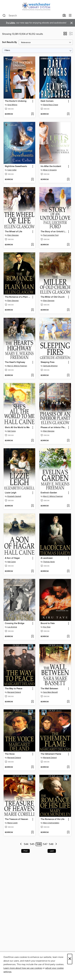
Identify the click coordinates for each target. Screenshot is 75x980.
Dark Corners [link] (47, 101)
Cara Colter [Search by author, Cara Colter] (12, 170)
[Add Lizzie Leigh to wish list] (32, 506)
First (26, 851)
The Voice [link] (10, 754)
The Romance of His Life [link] (53, 819)
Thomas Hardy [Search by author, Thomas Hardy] (49, 562)
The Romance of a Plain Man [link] (18, 297)
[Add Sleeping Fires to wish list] (68, 375)
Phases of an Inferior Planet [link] (54, 428)
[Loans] (64, 16)
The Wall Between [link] (49, 689)
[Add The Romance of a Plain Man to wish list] (32, 310)
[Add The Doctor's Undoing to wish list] (32, 114)
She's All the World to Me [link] (17, 428)
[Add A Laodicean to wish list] (68, 571)
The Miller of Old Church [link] (53, 297)
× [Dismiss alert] (71, 23)
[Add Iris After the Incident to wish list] (68, 180)
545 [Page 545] (32, 844)
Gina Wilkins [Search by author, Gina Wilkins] (12, 105)
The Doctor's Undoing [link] (16, 101)
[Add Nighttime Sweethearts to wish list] (32, 180)
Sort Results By (10, 42)
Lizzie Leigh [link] (11, 493)
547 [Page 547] (45, 844)
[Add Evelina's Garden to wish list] (68, 506)
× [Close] (70, 959)
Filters (7, 50)
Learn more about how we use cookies (23, 968)
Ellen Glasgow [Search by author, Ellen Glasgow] (13, 235)
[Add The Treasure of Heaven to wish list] (32, 832)
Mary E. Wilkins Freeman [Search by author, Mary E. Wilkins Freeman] (17, 366)
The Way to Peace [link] (14, 689)
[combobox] (32, 16)
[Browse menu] (70, 16)
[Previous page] (21, 844)
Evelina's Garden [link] (49, 493)
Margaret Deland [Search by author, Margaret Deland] (14, 692)
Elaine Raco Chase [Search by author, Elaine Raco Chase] (51, 105)
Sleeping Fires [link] (48, 362)
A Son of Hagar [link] (12, 558)
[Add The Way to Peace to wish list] (32, 702)
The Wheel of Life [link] (14, 232)
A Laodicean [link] (47, 558)
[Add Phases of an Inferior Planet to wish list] (68, 441)
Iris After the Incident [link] (51, 166)
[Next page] (56, 844)
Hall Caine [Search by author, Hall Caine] (11, 431)
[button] (65, 34)
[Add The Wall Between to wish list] (68, 702)
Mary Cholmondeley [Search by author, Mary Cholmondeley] (51, 823)
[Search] (4, 16)
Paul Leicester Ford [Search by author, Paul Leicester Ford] (51, 235)
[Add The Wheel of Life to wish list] (32, 245)
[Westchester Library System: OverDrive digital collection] (37, 6)
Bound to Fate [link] (48, 623)
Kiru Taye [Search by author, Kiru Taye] (47, 627)
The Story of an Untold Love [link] (54, 232)
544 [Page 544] (26, 844)
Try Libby (10, 23)
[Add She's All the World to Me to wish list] (32, 441)
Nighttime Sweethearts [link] (16, 166)
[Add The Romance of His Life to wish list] (68, 832)
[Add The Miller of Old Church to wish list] (68, 310)
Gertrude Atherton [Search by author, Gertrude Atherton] (50, 366)
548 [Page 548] (51, 844)
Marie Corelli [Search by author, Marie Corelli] (12, 823)
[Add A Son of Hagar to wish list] (32, 571)
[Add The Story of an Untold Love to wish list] (68, 245)
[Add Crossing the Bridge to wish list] (32, 637)
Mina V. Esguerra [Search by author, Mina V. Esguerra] (50, 170)
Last (52, 851)
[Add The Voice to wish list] (32, 767)
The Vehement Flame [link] (51, 754)
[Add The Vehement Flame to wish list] (68, 767)
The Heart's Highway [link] (15, 362)
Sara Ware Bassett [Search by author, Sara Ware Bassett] (50, 692)
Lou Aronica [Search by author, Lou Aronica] (12, 627)
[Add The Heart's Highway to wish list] (32, 375)
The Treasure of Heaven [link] (17, 819)
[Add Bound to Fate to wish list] (68, 637)
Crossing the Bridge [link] (15, 623)
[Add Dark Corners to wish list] (68, 114)
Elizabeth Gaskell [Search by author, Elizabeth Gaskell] (14, 496)
